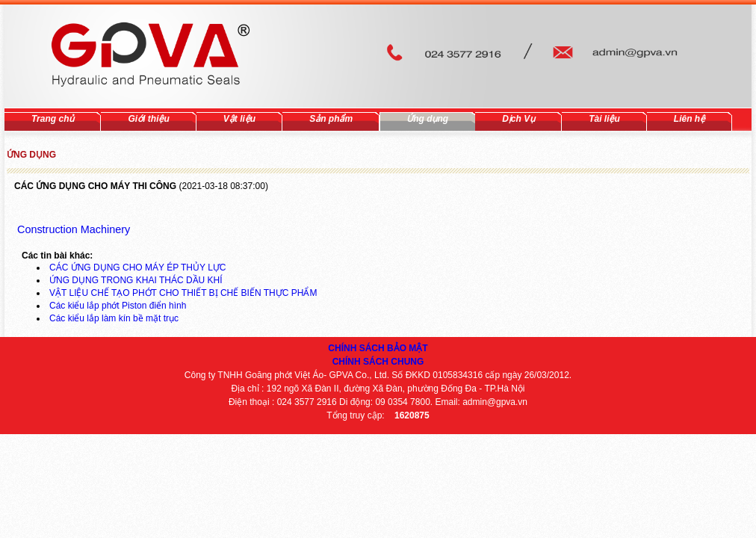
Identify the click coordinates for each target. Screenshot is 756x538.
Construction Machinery (72, 229)
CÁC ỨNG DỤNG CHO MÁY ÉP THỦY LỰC (138, 268)
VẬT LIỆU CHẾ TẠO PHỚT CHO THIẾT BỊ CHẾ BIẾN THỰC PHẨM (183, 293)
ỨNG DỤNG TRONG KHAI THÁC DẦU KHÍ (136, 280)
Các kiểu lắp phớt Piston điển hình (118, 306)
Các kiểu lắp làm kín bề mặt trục (114, 318)
